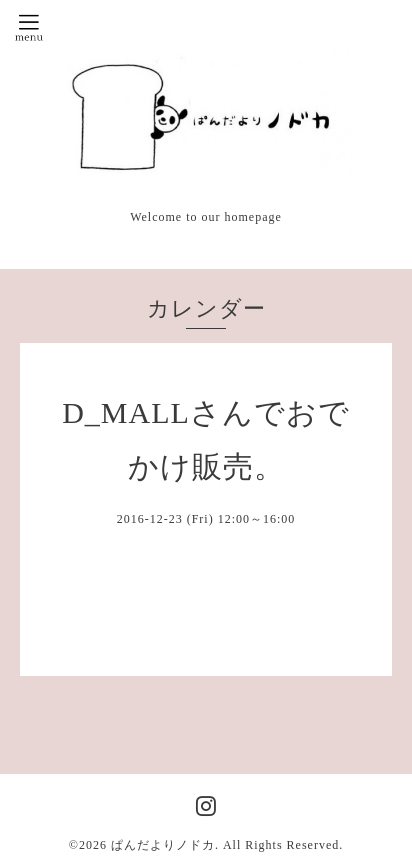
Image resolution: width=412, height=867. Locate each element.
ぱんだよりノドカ (163, 845)
